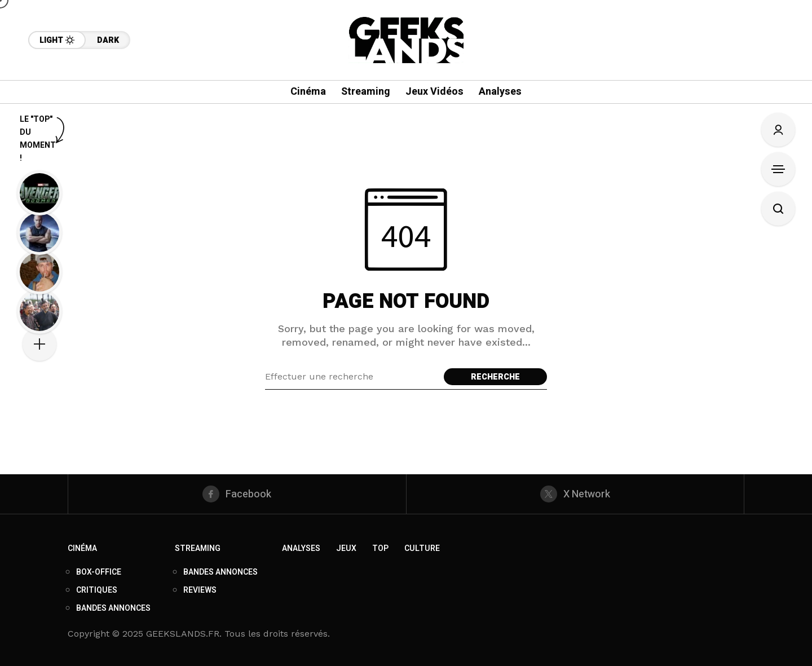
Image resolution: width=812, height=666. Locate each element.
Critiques (97, 590)
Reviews (200, 590)
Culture (422, 548)
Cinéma (82, 548)
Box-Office (99, 572)
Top (380, 548)
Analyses (301, 548)
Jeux (346, 548)
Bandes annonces (113, 608)
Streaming (198, 548)
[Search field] (352, 377)
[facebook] (237, 494)
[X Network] (575, 494)
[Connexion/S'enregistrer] (778, 130)
